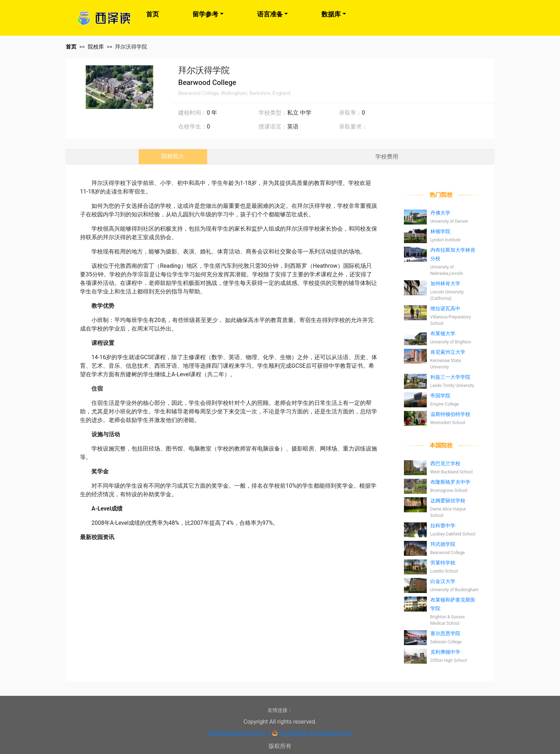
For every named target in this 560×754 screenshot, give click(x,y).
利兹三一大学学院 (450, 377)
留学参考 (205, 14)
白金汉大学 (443, 581)
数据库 (331, 14)
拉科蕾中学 (443, 526)
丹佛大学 (440, 213)
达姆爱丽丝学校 (448, 501)
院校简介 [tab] (173, 156)
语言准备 (270, 14)
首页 (152, 14)
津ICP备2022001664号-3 (239, 734)
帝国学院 (440, 396)
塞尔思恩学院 (445, 633)
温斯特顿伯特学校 (450, 414)
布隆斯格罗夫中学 (450, 482)
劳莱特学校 (443, 563)
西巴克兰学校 (445, 463)
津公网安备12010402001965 (316, 734)
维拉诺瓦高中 (445, 308)
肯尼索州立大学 (448, 352)
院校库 (96, 47)
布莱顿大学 (443, 333)
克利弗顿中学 (445, 652)
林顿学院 (440, 231)
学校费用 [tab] (387, 157)
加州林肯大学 (445, 283)
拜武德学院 (443, 544)
